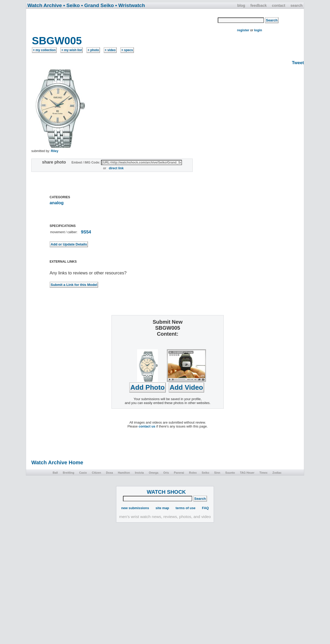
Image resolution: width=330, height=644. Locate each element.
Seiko (206, 473)
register (243, 30)
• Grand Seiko (98, 5)
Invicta (139, 473)
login (258, 30)
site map (162, 508)
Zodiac (277, 473)
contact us (147, 426)
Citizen (96, 473)
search (297, 5)
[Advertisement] (122, 22)
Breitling (68, 473)
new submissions (135, 508)
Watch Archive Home (57, 462)
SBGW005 (57, 41)
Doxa (109, 473)
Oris (166, 473)
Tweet (298, 63)
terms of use (186, 508)
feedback (258, 5)
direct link (116, 168)
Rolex (193, 473)
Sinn (217, 473)
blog (241, 5)
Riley (55, 151)
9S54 (86, 232)
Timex (264, 473)
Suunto (230, 473)
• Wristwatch (130, 5)
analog (57, 203)
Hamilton (124, 473)
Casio (83, 473)
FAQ (205, 508)
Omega (154, 473)
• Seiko (71, 5)
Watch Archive (45, 5)
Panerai (179, 473)
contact (278, 5)
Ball (55, 473)
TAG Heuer (247, 473)
